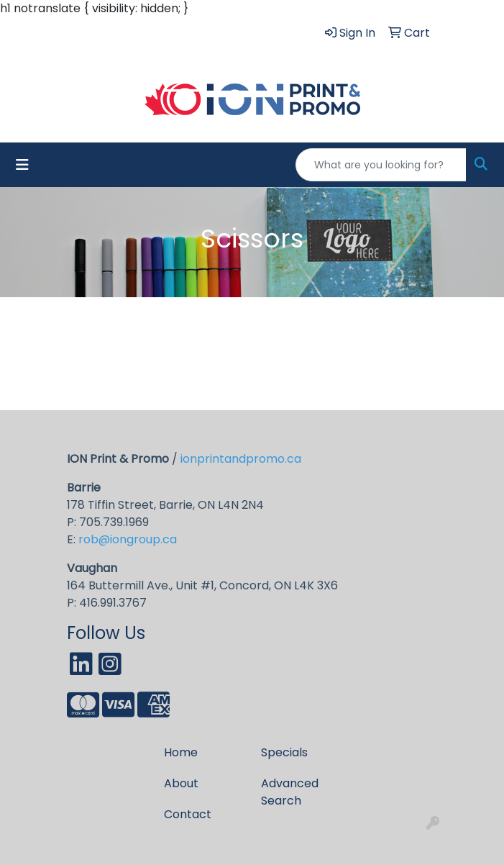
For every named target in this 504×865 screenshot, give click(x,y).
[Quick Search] (381, 165)
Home (181, 752)
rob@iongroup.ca (128, 539)
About (181, 783)
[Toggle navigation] (22, 165)
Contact (188, 814)
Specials (284, 752)
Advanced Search (290, 792)
